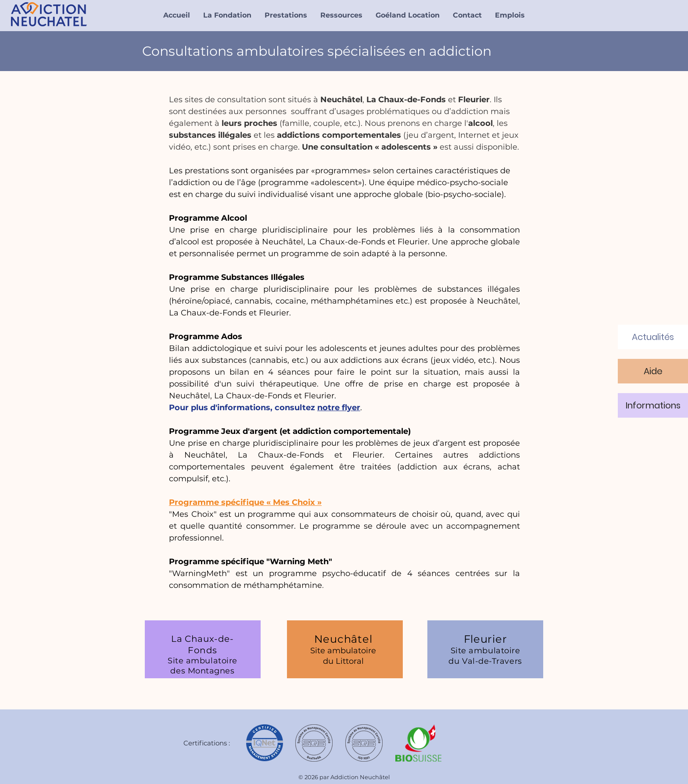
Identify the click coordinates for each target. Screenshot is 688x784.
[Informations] (653, 405)
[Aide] (653, 371)
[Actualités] (653, 337)
